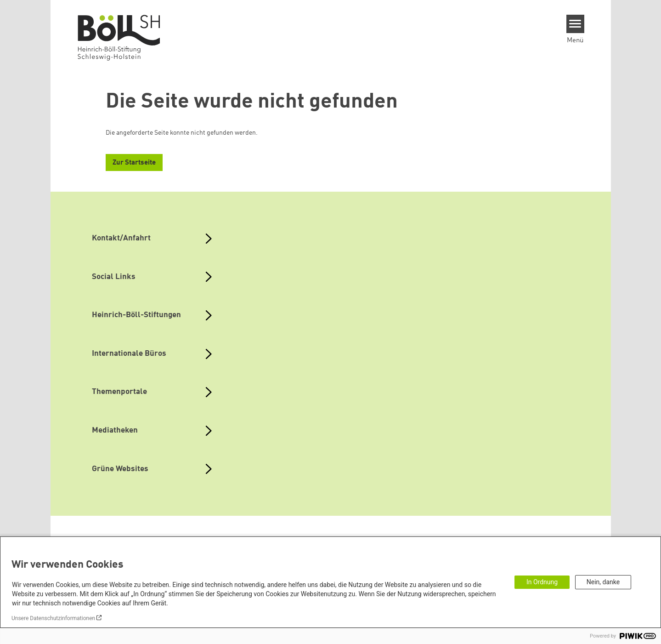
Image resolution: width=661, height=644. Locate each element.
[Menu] (575, 24)
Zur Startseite (134, 163)
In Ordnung (542, 582)
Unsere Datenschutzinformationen (53, 618)
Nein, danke (603, 582)
